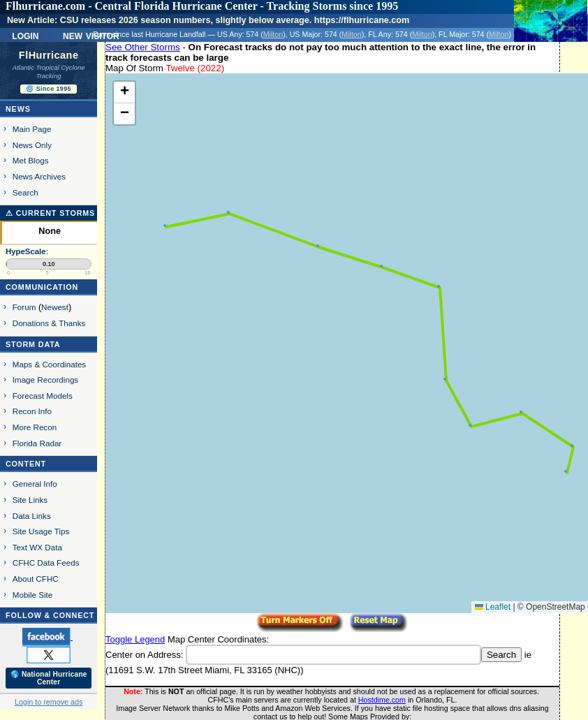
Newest (55, 307)
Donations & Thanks (49, 323)
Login (25, 35)
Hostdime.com (382, 700)
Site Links (30, 500)
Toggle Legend (135, 639)
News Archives (39, 176)
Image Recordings (45, 380)
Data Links (32, 516)
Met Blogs (31, 160)
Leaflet (493, 607)
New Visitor (91, 35)
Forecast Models (43, 396)
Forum (24, 307)
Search (25, 192)
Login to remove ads (49, 702)
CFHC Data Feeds (46, 563)
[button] (566, 471)
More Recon (35, 427)
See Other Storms (143, 47)
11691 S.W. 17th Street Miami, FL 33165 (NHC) (204, 670)
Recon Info (32, 411)
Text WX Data (37, 547)
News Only (32, 145)
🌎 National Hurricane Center (49, 678)
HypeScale (26, 251)
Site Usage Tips (41, 531)
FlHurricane (49, 55)
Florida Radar (37, 443)
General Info (35, 484)
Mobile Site (33, 595)
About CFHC (36, 579)
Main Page (32, 129)
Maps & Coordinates (49, 364)
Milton (273, 34)
